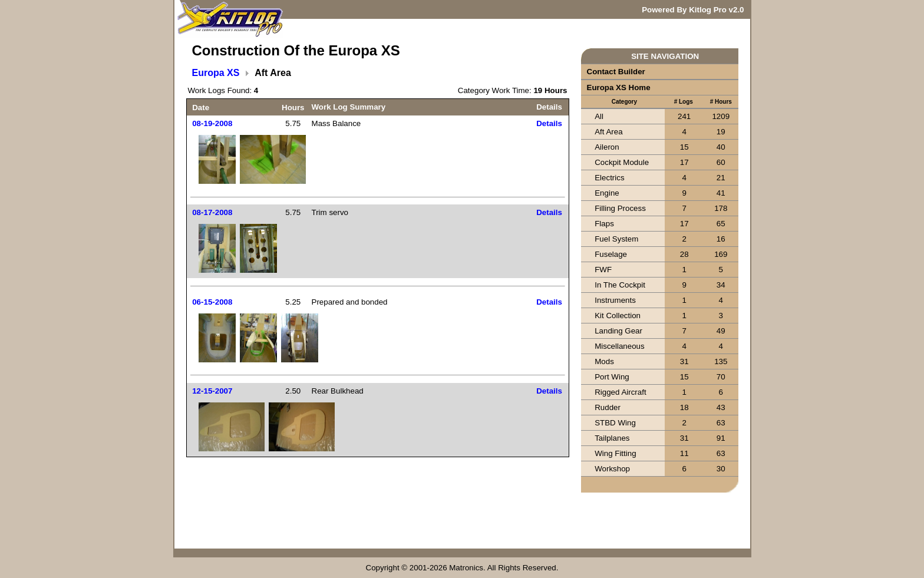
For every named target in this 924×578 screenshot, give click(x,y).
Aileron (607, 147)
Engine (607, 193)
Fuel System (616, 239)
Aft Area (608, 132)
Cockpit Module (622, 162)
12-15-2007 (212, 391)
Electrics (609, 178)
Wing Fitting (615, 453)
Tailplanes (612, 438)
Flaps (604, 224)
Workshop (612, 469)
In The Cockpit (620, 285)
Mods (604, 361)
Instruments (615, 300)
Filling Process (620, 208)
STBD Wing (615, 423)
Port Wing (612, 377)
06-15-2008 (212, 302)
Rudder (608, 407)
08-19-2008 (212, 123)
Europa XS (216, 73)
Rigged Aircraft (620, 392)
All (599, 116)
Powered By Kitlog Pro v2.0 (693, 10)
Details (549, 123)
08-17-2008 (212, 212)
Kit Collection (618, 316)
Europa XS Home (619, 87)
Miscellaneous (619, 346)
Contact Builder (616, 72)
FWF (603, 270)
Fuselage (611, 254)
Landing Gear (618, 331)
